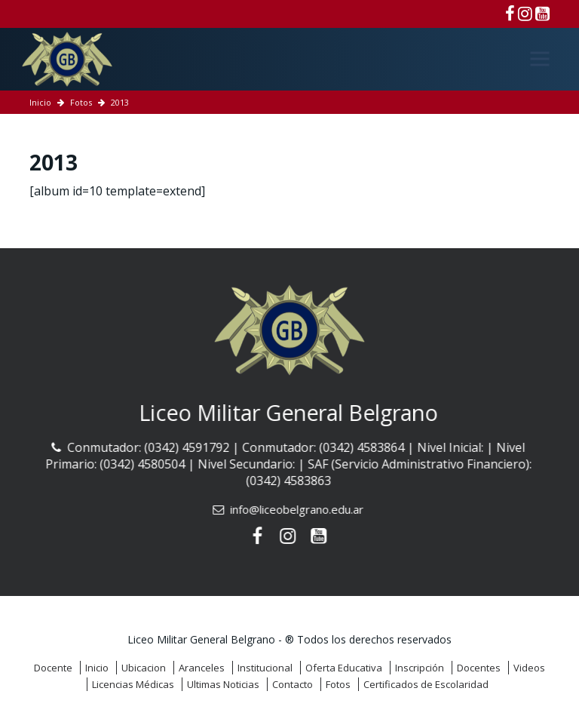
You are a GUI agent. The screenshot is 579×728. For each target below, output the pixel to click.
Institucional (265, 668)
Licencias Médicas (133, 684)
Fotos (81, 102)
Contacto (293, 684)
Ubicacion (144, 668)
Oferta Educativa (344, 668)
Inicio (40, 102)
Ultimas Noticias (223, 684)
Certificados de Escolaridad (426, 684)
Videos (529, 668)
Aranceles (202, 668)
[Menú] (540, 59)
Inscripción (420, 668)
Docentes (479, 668)
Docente (53, 668)
